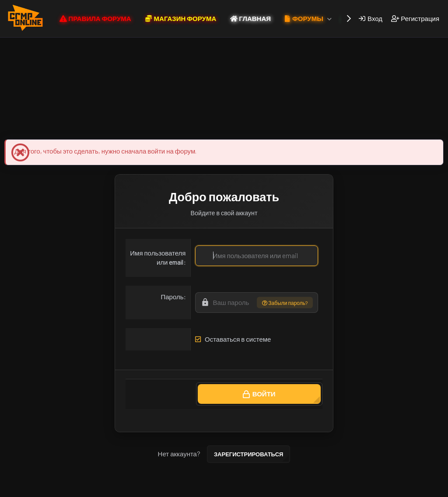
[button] (329, 19)
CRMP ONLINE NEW (116, 489)
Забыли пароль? (285, 303)
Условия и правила (175, 489)
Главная (335, 489)
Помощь (307, 489)
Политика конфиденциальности (247, 489)
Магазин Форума (130, 125)
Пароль (172, 297)
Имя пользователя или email (158, 257)
